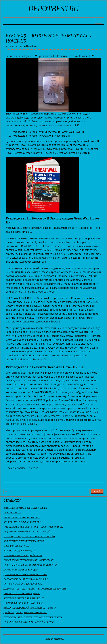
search (97, 491)
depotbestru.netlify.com (20, 56)
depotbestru (54, 9)
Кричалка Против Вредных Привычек (25, 508)
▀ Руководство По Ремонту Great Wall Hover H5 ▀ (64, 56)
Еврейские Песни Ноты (17, 546)
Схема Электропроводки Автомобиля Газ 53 (29, 560)
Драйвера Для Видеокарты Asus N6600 (25, 613)
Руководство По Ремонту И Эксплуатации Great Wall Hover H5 (49, 132)
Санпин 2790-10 (12, 513)
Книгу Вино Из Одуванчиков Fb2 (22, 522)
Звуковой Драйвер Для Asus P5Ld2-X (24, 598)
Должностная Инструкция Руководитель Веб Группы (35, 589)
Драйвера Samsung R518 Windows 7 (23, 584)
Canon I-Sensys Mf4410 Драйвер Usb (23, 555)
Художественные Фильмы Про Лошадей (27, 532)
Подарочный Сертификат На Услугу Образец (29, 622)
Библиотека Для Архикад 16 (20, 551)
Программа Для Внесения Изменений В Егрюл (30, 565)
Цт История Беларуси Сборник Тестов (25, 574)
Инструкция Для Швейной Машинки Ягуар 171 (30, 608)
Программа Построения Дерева (22, 594)
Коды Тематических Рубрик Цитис (24, 541)
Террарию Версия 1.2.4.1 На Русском (23, 603)
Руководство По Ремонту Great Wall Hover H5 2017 (42, 136)
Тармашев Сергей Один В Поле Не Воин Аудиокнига (33, 527)
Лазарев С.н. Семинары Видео (21, 570)
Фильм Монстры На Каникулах (22, 517)
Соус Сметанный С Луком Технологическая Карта (33, 617)
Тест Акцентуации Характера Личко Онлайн (29, 536)
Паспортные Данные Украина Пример (26, 579)
